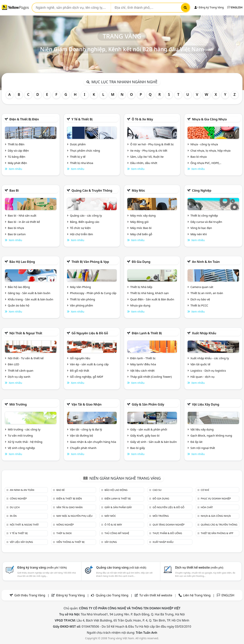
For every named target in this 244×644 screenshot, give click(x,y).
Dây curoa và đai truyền (206, 222)
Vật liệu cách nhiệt (142, 370)
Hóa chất (207, 507)
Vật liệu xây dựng (206, 404)
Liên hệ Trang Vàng (197, 595)
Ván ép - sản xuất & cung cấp (89, 364)
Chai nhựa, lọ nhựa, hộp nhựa (210, 150)
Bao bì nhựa (199, 157)
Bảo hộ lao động (22, 262)
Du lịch (15, 507)
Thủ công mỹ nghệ (117, 533)
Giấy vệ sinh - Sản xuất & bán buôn (153, 442)
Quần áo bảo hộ (19, 305)
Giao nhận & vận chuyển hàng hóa (93, 442)
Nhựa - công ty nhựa (204, 144)
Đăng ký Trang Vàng (209, 7)
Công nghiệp (202, 190)
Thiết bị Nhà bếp (141, 287)
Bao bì (14, 190)
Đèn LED (14, 364)
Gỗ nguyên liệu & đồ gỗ (90, 333)
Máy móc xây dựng (143, 215)
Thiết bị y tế (78, 157)
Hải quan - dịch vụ (202, 377)
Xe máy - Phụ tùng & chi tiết (149, 150)
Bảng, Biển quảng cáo (85, 222)
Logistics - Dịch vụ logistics (208, 370)
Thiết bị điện (16, 144)
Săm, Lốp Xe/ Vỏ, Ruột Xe (147, 157)
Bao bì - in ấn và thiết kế (24, 222)
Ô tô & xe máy (142, 119)
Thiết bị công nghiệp (204, 215)
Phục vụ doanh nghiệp (216, 498)
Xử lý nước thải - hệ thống (25, 442)
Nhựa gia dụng (140, 305)
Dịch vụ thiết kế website (199, 567)
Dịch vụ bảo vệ (200, 299)
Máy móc (138, 190)
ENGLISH (235, 7)
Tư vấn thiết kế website (156, 595)
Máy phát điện (17, 163)
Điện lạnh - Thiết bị (143, 358)
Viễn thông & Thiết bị (70, 542)
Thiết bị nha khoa (82, 163)
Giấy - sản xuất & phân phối (149, 429)
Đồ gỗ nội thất (80, 370)
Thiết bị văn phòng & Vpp (90, 262)
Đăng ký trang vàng (42, 567)
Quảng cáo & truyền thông (92, 190)
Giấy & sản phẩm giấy (148, 404)
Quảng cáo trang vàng (121, 567)
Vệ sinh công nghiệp (21, 448)
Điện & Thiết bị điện (24, 119)
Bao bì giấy (138, 448)
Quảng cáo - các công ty (86, 215)
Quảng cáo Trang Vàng (112, 595)
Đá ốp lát (196, 442)
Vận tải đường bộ (81, 435)
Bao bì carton (17, 234)
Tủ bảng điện (17, 157)
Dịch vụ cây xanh (19, 377)
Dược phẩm (78, 144)
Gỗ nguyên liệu (80, 358)
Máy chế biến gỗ (141, 234)
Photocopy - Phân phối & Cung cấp (93, 293)
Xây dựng (111, 542)
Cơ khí (205, 490)
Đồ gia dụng (141, 262)
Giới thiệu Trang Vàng (30, 595)
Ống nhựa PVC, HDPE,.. (206, 163)
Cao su (157, 490)
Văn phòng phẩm (81, 305)
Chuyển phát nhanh (83, 448)
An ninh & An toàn (206, 262)
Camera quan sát (202, 287)
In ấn (13, 516)
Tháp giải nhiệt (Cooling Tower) (151, 377)
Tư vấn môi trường (20, 435)
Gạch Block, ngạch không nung (211, 435)
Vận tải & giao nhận (86, 404)
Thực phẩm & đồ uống (167, 533)
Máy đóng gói (139, 222)
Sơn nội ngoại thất (203, 448)
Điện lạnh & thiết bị (147, 333)
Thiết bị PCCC (199, 305)
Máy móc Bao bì (141, 228)
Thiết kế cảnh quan (21, 370)
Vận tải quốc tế (200, 364)
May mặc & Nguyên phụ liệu (74, 516)
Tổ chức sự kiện (80, 228)
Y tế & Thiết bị (82, 119)
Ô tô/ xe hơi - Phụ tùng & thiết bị (152, 144)
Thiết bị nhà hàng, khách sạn (149, 293)
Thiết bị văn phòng (83, 299)
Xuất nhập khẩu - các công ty (210, 358)
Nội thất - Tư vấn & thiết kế (26, 358)
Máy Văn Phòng (80, 287)
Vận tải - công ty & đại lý (86, 429)
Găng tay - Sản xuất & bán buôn (29, 293)
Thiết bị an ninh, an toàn (207, 293)
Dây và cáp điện (18, 150)
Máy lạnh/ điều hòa (143, 364)
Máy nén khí (199, 234)
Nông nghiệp (65, 525)
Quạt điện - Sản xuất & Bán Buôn (152, 299)
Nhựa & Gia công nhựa (209, 119)
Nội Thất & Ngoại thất (26, 333)
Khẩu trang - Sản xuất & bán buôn (30, 299)
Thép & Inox (64, 533)
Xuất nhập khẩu (204, 333)
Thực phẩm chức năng (85, 150)
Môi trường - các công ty (24, 429)
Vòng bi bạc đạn (201, 228)
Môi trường (18, 404)
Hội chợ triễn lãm (81, 234)
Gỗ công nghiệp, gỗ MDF (87, 377)
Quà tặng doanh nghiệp (169, 525)
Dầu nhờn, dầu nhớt (144, 163)
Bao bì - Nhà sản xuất (22, 215)
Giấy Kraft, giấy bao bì (145, 435)
